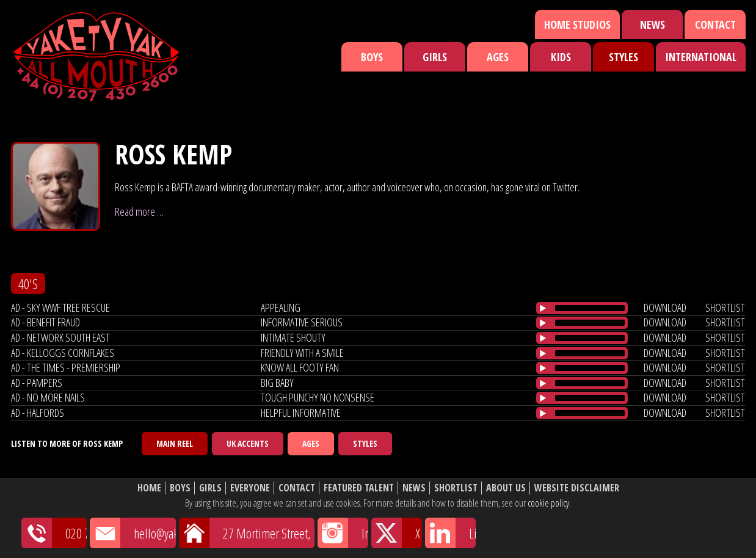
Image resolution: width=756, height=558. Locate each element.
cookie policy (548, 503)
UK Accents (248, 443)
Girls (435, 57)
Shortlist (456, 488)
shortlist (725, 307)
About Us (506, 488)
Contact (715, 24)
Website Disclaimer (577, 488)
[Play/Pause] (543, 308)
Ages (498, 57)
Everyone (250, 488)
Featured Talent (359, 488)
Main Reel (175, 443)
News (652, 24)
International (701, 57)
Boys (372, 57)
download (665, 307)
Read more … (139, 211)
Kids (561, 57)
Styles (623, 57)
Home (149, 488)
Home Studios (577, 24)
